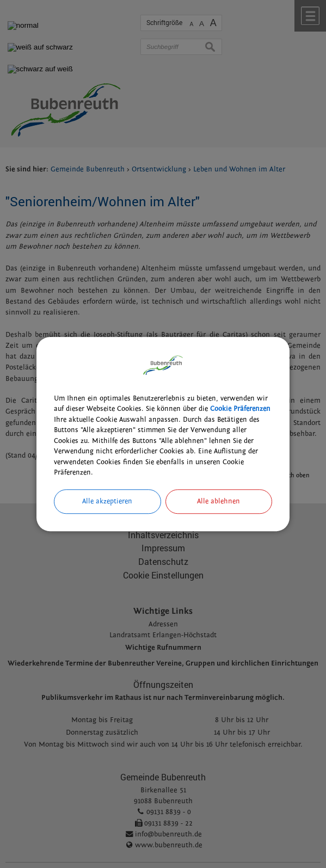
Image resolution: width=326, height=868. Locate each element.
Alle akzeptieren (107, 501)
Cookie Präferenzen (240, 409)
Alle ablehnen (219, 501)
